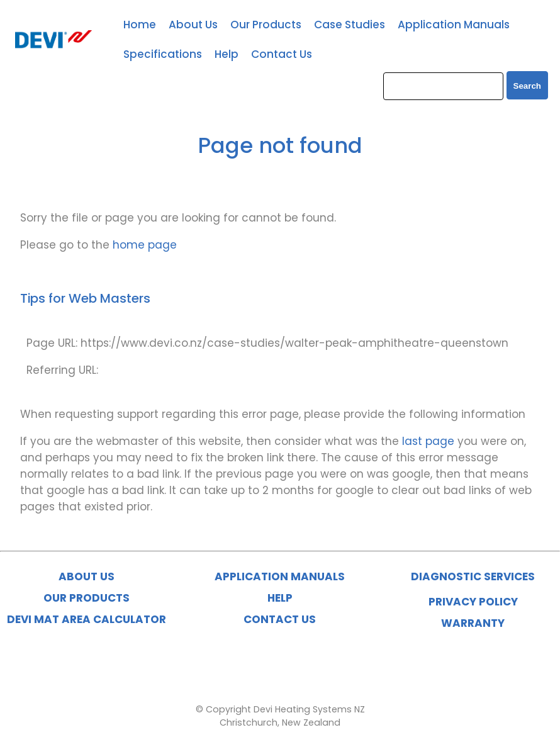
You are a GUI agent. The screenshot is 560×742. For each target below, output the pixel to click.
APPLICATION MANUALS (280, 576)
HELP (280, 598)
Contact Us (282, 54)
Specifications (163, 54)
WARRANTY (473, 623)
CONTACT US (280, 619)
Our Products (266, 25)
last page (428, 441)
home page (145, 245)
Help (227, 54)
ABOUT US (87, 576)
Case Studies (350, 25)
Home (140, 25)
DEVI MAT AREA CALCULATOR (87, 619)
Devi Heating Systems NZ (309, 709)
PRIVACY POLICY (473, 602)
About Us (193, 25)
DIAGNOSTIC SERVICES (473, 576)
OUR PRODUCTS (87, 598)
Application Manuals (454, 25)
